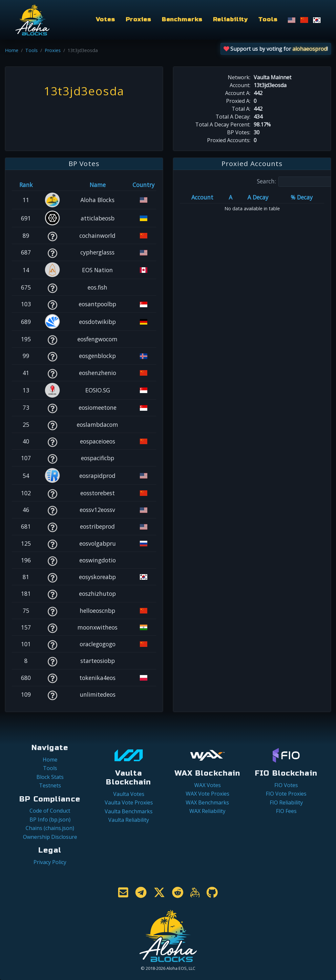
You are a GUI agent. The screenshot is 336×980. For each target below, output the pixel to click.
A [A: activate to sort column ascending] (231, 197)
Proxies (138, 19)
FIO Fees (286, 811)
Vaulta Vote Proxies (129, 802)
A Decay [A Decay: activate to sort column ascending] (258, 197)
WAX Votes (208, 785)
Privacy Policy (50, 862)
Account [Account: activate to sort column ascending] (202, 197)
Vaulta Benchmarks (129, 811)
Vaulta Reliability (129, 820)
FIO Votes (286, 785)
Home (12, 50)
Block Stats (50, 777)
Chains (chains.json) (50, 828)
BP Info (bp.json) (50, 820)
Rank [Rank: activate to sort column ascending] (26, 185)
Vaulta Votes (129, 794)
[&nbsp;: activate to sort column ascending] (52, 185)
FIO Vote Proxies (286, 794)
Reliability (231, 19)
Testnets (50, 785)
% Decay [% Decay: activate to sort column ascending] (302, 197)
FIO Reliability (286, 802)
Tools (268, 19)
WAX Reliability (207, 811)
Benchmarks (182, 19)
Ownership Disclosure (50, 837)
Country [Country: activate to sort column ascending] (144, 185)
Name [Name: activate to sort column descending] (98, 185)
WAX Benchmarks (207, 802)
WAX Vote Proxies (208, 794)
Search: (296, 182)
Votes (105, 19)
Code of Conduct (50, 811)
